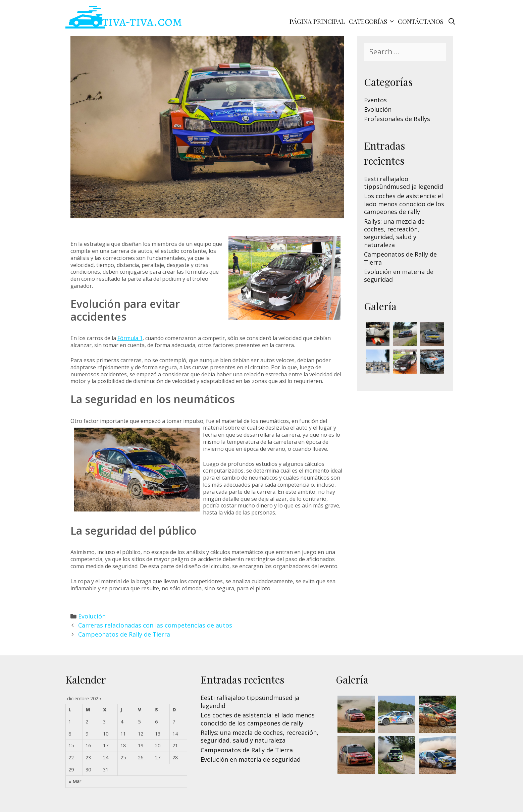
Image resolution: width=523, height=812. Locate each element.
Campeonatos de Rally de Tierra (124, 634)
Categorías (372, 21)
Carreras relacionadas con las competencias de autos (155, 625)
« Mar (75, 781)
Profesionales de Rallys (397, 119)
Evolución (92, 616)
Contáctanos (421, 21)
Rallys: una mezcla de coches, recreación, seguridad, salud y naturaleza (394, 233)
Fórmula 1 (130, 338)
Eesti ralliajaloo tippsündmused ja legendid (404, 183)
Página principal (317, 21)
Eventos (375, 100)
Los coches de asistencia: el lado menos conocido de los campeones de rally (404, 204)
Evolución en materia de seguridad (399, 276)
